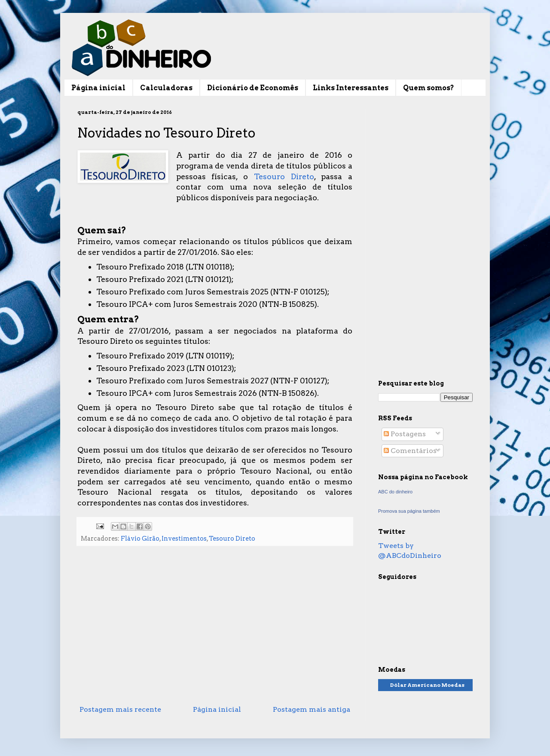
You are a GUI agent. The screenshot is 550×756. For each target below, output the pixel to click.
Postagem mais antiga (312, 709)
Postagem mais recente (120, 709)
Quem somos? (429, 88)
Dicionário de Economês (253, 88)
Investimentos (184, 539)
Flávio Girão (140, 539)
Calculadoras (166, 88)
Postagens (405, 434)
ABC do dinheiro (395, 492)
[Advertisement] (215, 631)
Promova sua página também (409, 511)
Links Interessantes (351, 88)
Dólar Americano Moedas (427, 685)
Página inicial (98, 88)
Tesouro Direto (284, 176)
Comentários (410, 451)
